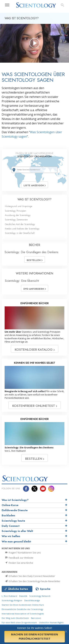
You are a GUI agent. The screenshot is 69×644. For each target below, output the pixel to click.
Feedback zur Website (19, 558)
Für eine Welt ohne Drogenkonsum (19, 622)
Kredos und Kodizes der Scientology (22, 229)
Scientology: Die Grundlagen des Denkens (31, 252)
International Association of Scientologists (23, 614)
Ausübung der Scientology (18, 215)
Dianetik (23, 596)
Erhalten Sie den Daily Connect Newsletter (30, 576)
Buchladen (8, 515)
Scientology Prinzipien (16, 211)
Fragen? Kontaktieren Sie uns (23, 553)
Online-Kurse (10, 505)
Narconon (36, 618)
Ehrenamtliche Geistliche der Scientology (22, 609)
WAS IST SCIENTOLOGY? (34, 199)
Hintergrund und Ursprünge (19, 206)
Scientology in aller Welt (17, 531)
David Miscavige (32, 600)
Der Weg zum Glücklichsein (15, 618)
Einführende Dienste (15, 510)
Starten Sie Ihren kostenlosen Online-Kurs (23, 605)
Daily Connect (11, 526)
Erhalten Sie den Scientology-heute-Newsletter (32, 581)
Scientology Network (40, 596)
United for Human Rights (51, 622)
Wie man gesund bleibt (16, 542)
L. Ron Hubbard (9, 596)
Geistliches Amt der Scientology (20, 224)
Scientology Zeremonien (16, 220)
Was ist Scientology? (15, 500)
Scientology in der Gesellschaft (20, 233)
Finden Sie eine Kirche (19, 563)
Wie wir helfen (11, 536)
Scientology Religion (12, 600)
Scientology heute (13, 521)
